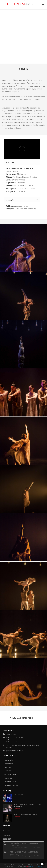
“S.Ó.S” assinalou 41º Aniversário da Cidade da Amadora (28, 806)
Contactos (8, 778)
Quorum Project (10, 782)
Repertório (8, 764)
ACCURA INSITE (36, 867)
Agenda (7, 767)
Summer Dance (10, 774)
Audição (7, 771)
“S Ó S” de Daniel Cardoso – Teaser (25, 815)
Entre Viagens (18, 795)
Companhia (9, 760)
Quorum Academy (11, 785)
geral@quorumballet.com (15, 751)
